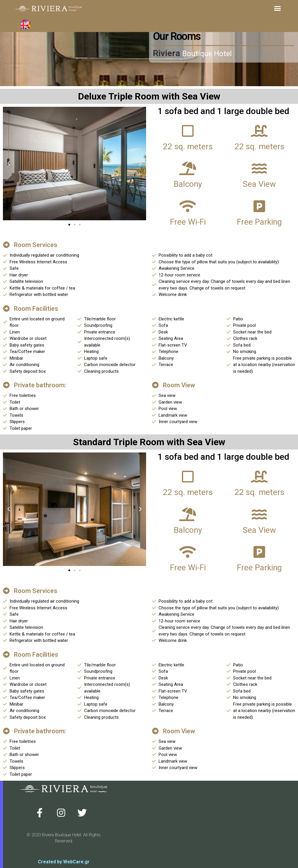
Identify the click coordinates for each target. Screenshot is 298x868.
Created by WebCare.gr (64, 862)
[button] (277, 8)
